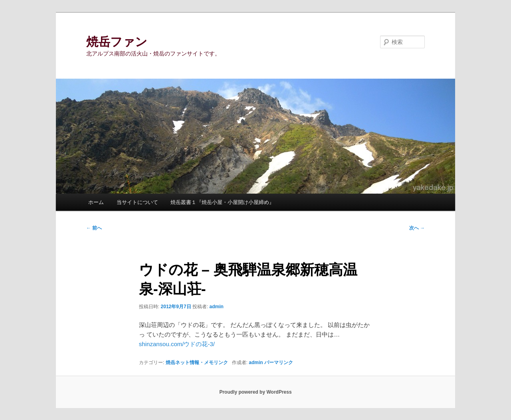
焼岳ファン (117, 42)
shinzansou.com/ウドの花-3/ (177, 344)
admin (217, 307)
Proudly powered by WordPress (255, 392)
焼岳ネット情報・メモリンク (197, 363)
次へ (417, 228)
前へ (94, 228)
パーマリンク (279, 363)
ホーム (96, 202)
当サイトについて (137, 202)
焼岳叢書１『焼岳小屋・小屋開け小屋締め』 (222, 202)
